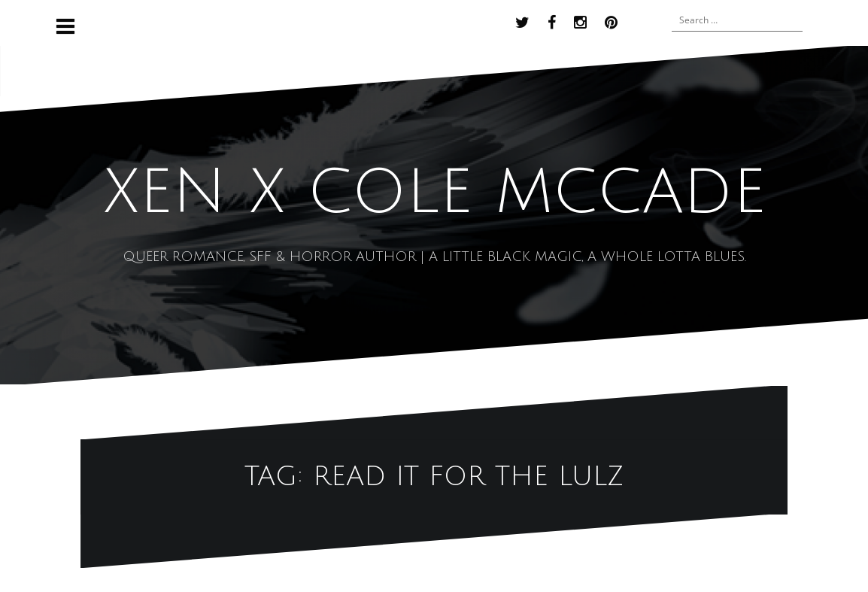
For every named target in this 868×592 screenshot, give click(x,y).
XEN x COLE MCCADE (434, 193)
